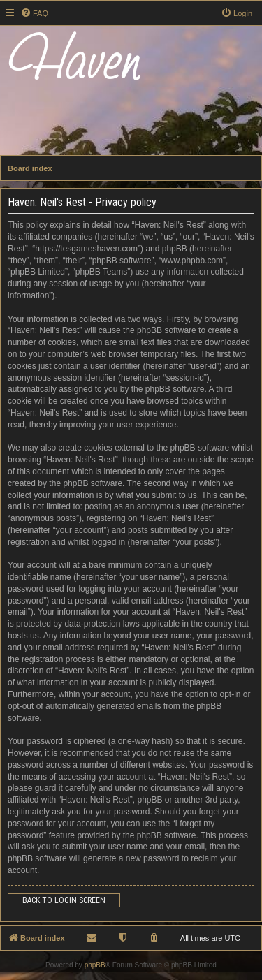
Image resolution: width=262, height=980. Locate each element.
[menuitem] (34, 13)
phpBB (95, 965)
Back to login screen (64, 900)
